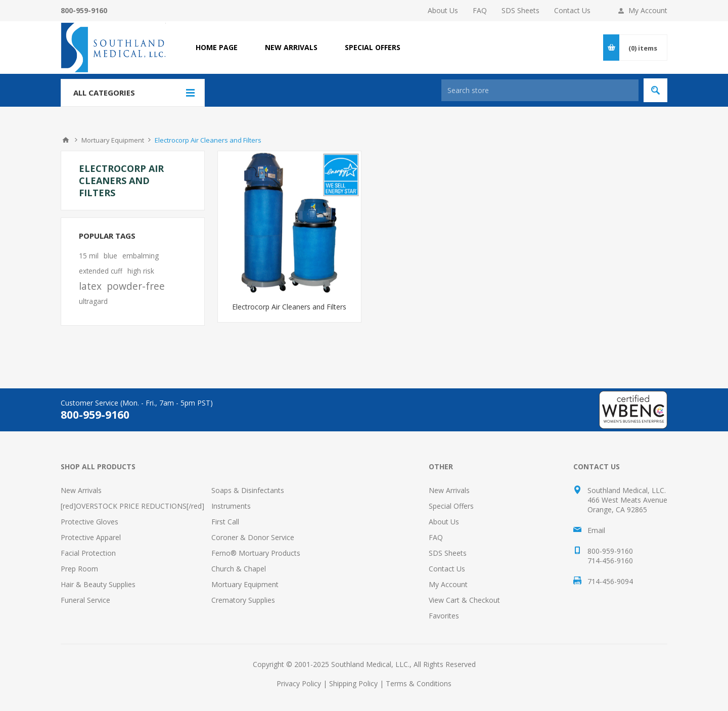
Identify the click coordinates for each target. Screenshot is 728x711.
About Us (443, 10)
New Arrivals (81, 490)
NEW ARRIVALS (291, 47)
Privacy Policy (299, 683)
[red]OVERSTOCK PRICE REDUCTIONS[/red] (132, 506)
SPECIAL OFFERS (373, 47)
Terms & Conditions (419, 683)
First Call (225, 522)
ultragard (93, 301)
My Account (648, 10)
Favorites (444, 616)
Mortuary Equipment (245, 584)
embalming (141, 256)
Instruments (231, 506)
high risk (141, 271)
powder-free (136, 286)
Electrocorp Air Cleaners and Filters (289, 307)
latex (90, 286)
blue (110, 256)
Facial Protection (88, 553)
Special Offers (451, 506)
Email (596, 530)
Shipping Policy (353, 683)
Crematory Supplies (243, 600)
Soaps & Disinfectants (248, 490)
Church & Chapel (239, 569)
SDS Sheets (520, 10)
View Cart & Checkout (464, 600)
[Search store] (540, 90)
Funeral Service (85, 600)
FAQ (480, 10)
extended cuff (101, 271)
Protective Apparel (91, 537)
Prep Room (79, 569)
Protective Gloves (89, 522)
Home (66, 140)
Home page (217, 47)
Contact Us (572, 10)
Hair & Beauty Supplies (98, 584)
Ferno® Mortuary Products (256, 553)
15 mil (89, 256)
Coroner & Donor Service (253, 537)
